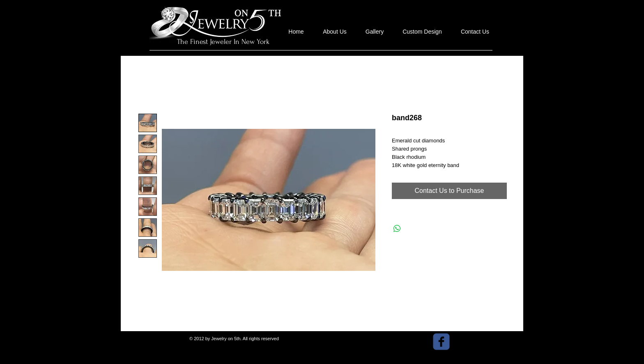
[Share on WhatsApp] (397, 229)
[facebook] (441, 342)
